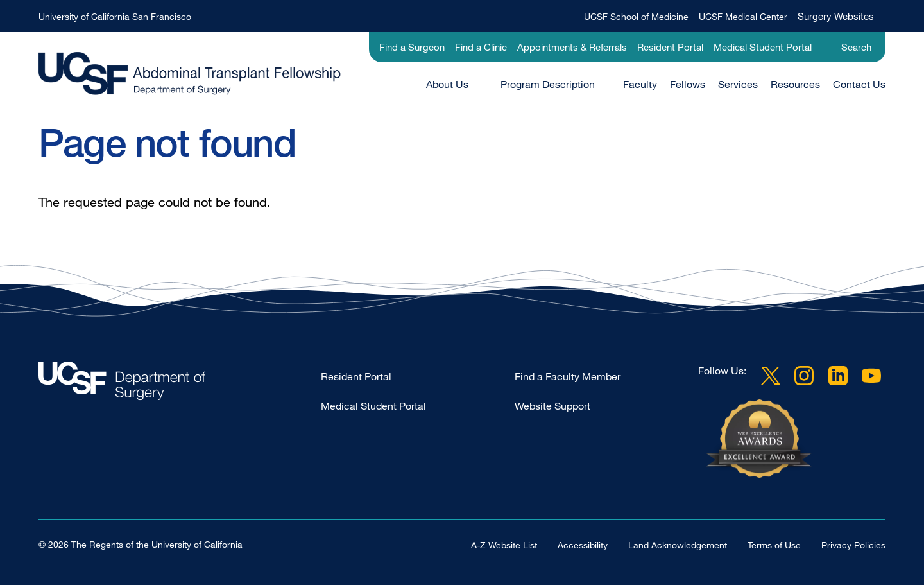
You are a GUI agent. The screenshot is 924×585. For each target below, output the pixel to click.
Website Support (552, 406)
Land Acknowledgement (678, 545)
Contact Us (859, 84)
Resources (795, 84)
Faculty (640, 84)
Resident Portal (670, 47)
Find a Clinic (481, 47)
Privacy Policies (853, 545)
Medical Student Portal (763, 47)
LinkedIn (838, 376)
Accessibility (583, 545)
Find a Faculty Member (568, 376)
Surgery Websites (836, 16)
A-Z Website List (504, 545)
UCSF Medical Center (743, 16)
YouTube (871, 376)
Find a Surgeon (412, 47)
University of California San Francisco (115, 16)
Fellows (688, 84)
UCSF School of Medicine (636, 16)
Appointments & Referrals (572, 47)
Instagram (804, 376)
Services (738, 84)
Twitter (771, 376)
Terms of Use (774, 545)
